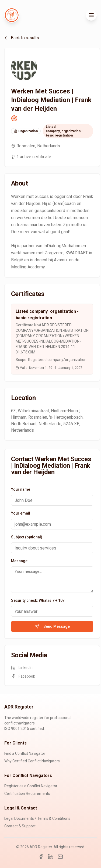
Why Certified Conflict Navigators (32, 761)
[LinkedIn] (51, 857)
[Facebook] (41, 857)
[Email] (60, 857)
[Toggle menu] (91, 15)
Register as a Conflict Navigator (31, 786)
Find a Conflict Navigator (25, 753)
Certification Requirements (27, 794)
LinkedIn (22, 668)
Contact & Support (20, 826)
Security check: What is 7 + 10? (38, 600)
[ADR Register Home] (12, 15)
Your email (21, 513)
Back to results (22, 38)
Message (19, 561)
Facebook (23, 676)
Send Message (52, 626)
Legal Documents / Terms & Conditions (37, 818)
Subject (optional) (27, 537)
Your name (21, 489)
